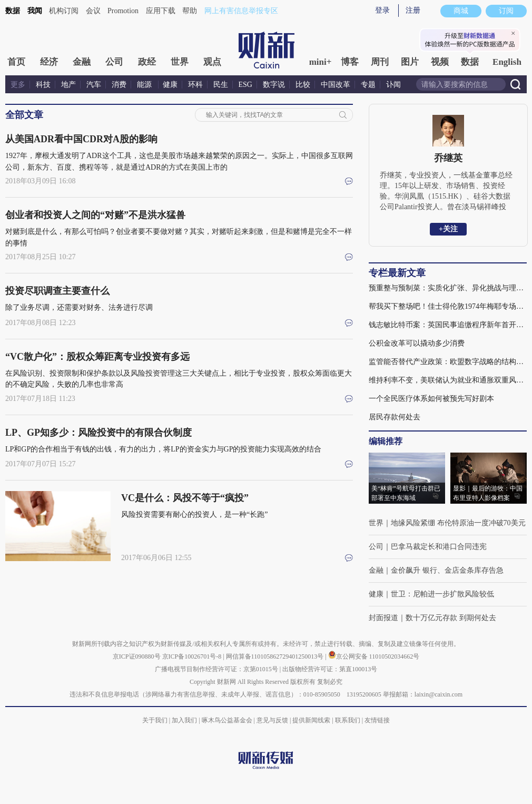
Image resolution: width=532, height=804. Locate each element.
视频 (440, 62)
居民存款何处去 (395, 417)
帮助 (190, 11)
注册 (413, 10)
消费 (119, 85)
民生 (221, 85)
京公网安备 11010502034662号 (374, 656)
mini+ (321, 62)
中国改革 (336, 85)
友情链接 (377, 720)
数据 (13, 11)
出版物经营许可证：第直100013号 (330, 669)
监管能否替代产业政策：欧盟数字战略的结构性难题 (448, 362)
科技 (43, 85)
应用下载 (161, 11)
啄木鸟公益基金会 (228, 720)
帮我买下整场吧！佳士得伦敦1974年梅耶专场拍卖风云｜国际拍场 (448, 306)
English (507, 62)
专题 (368, 85)
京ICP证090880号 (137, 656)
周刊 (380, 62)
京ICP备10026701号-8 (193, 656)
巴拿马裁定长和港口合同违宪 (439, 547)
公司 (114, 62)
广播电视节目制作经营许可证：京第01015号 (216, 669)
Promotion (123, 11)
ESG (245, 85)
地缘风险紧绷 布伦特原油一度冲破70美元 (458, 523)
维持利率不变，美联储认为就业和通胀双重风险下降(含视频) (448, 380)
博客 (350, 62)
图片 (410, 62)
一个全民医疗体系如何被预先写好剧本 (431, 399)
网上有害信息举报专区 (241, 11)
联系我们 (348, 720)
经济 (49, 62)
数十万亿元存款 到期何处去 (451, 618)
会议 (93, 11)
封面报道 (383, 618)
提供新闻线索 (311, 720)
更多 (18, 85)
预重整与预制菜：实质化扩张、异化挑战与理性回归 (448, 288)
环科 (195, 85)
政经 (147, 62)
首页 (16, 62)
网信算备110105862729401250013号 (276, 656)
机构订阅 (64, 11)
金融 (82, 62)
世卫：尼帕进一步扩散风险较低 (442, 594)
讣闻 (393, 85)
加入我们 (184, 720)
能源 (145, 85)
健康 (170, 85)
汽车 (94, 85)
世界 (180, 62)
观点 (212, 62)
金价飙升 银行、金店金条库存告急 (447, 570)
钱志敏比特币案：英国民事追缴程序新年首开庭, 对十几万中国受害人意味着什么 (448, 325)
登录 (382, 10)
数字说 (274, 85)
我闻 (35, 11)
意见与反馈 (272, 720)
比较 (303, 85)
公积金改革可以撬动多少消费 (417, 343)
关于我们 (155, 720)
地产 (68, 85)
